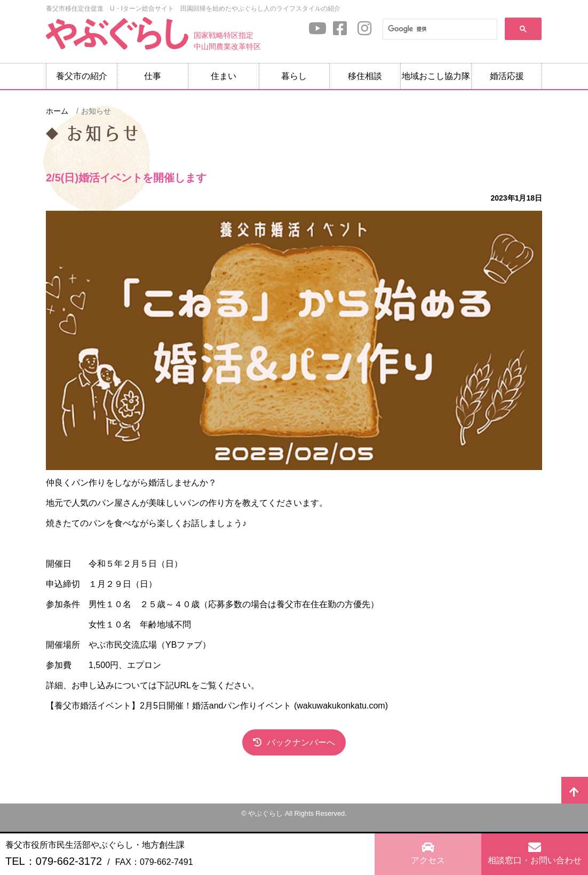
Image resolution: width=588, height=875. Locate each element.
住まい (224, 76)
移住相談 (365, 76)
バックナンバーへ (301, 742)
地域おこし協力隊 (436, 76)
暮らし (294, 76)
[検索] (439, 29)
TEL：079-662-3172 (54, 861)
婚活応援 (507, 76)
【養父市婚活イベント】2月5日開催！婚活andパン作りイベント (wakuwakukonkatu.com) (217, 706)
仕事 (153, 76)
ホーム (57, 111)
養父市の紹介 (82, 76)
